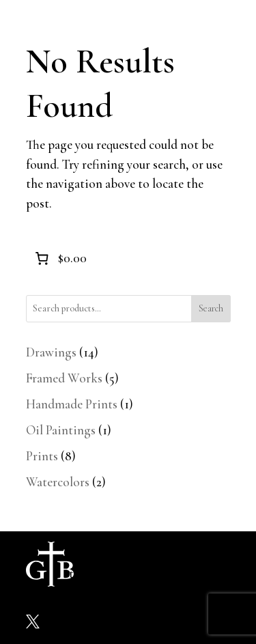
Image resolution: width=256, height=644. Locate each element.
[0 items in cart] (60, 258)
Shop (168, 564)
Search (211, 308)
